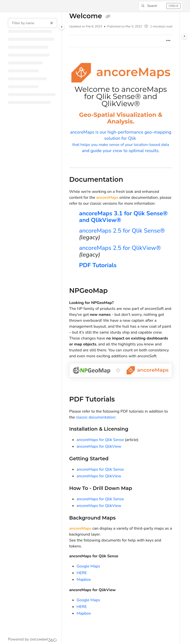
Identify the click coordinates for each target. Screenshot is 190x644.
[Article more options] (168, 41)
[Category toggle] (62, 27)
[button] (161, 6)
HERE (82, 573)
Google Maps (88, 566)
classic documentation (95, 417)
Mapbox (84, 580)
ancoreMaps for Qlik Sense (100, 440)
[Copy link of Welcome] (108, 17)
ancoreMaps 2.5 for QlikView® (120, 248)
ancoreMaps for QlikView (99, 446)
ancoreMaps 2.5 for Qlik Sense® (122, 231)
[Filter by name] (32, 23)
